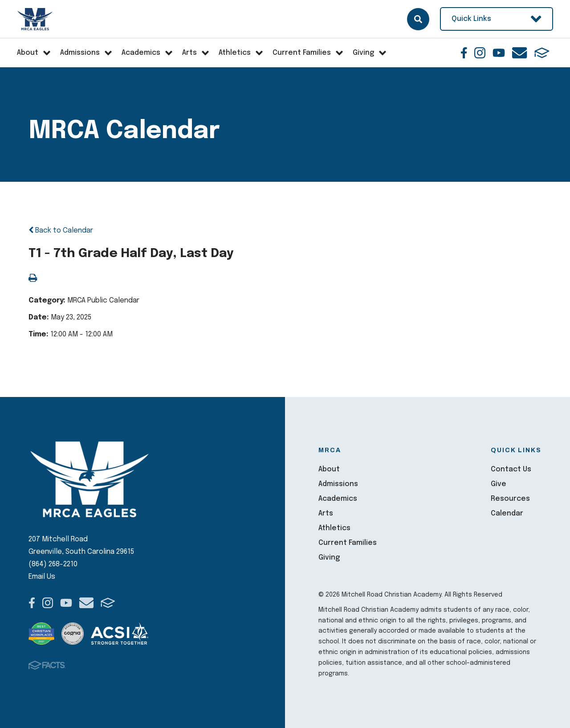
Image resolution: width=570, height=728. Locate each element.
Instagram (480, 53)
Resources (510, 499)
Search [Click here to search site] (418, 19)
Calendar (507, 513)
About (329, 469)
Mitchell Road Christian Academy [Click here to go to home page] (35, 19)
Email (519, 53)
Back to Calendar (61, 231)
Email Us (42, 577)
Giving (329, 558)
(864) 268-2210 (53, 564)
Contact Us (511, 469)
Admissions (338, 484)
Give (499, 484)
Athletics (334, 528)
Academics (338, 499)
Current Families (348, 543)
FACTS (542, 53)
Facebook (464, 53)
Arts (326, 513)
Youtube (499, 53)
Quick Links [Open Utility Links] (497, 19)
